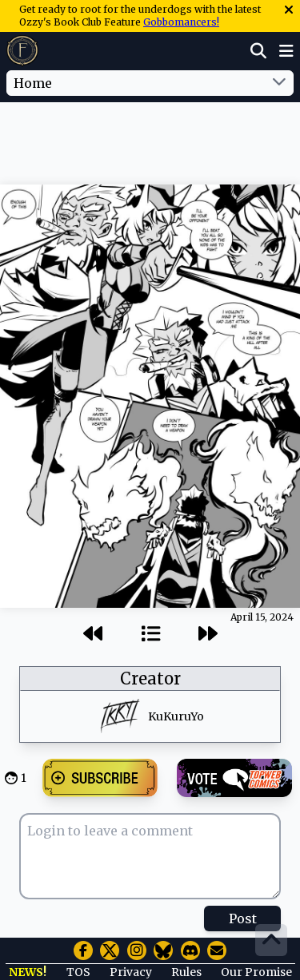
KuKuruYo (176, 716)
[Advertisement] (150, 135)
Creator (150, 678)
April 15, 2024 (262, 617)
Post (243, 919)
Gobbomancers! (181, 22)
